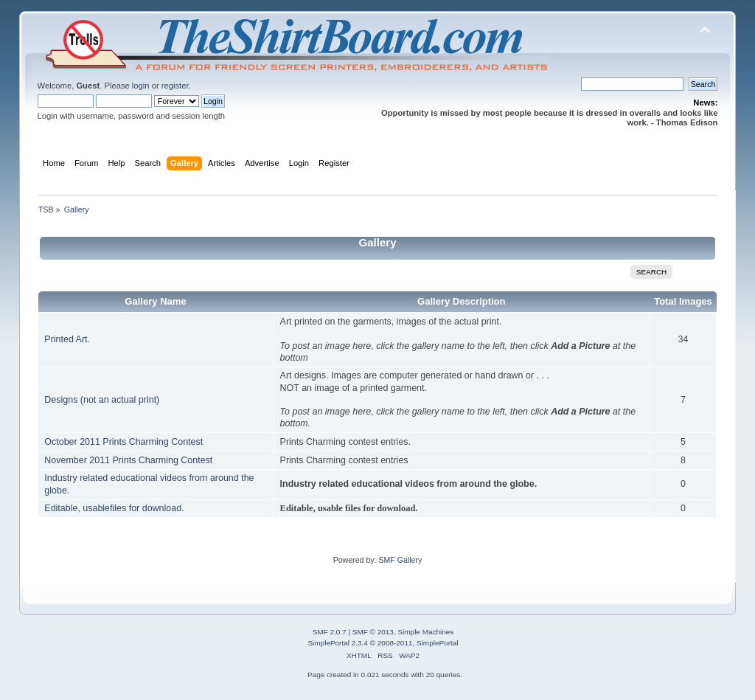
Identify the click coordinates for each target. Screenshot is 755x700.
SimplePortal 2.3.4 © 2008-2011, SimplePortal (383, 643)
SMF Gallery (400, 560)
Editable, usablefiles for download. (114, 508)
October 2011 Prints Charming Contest (123, 442)
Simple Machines (425, 632)
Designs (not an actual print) (102, 400)
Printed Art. (67, 339)
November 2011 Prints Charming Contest (128, 460)
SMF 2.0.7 (330, 632)
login (141, 86)
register (175, 86)
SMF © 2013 (373, 632)
